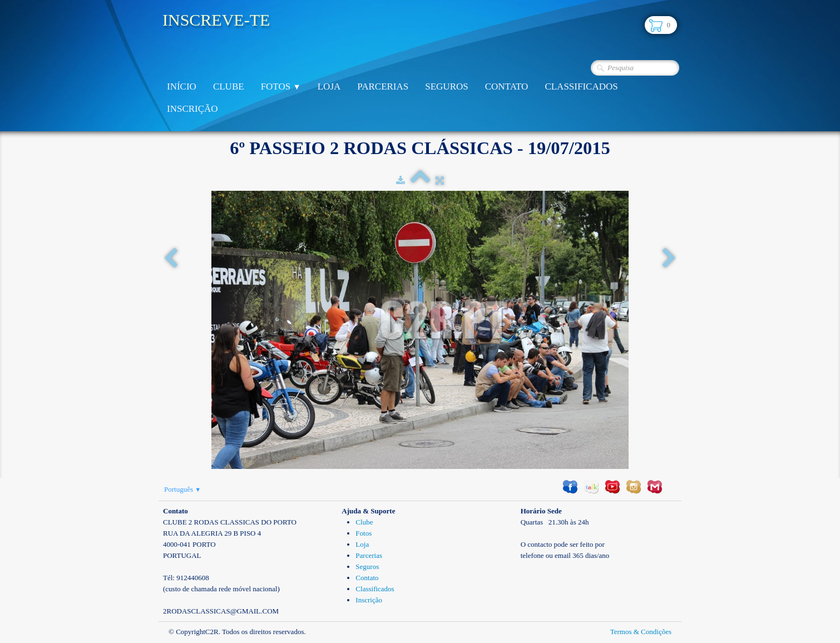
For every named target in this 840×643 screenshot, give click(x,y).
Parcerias (383, 86)
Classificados (581, 86)
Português (182, 489)
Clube (229, 86)
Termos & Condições (641, 632)
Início (182, 86)
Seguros (446, 86)
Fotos (281, 86)
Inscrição (192, 109)
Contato (507, 86)
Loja (329, 86)
